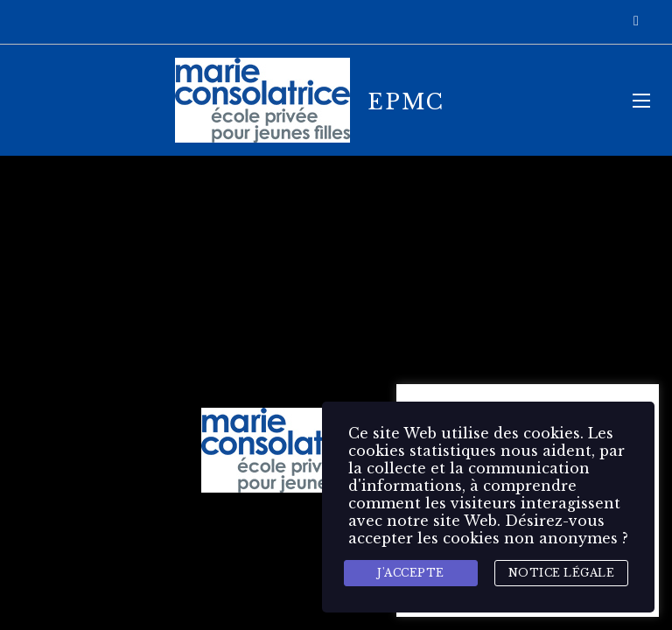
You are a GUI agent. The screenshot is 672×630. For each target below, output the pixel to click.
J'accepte (411, 573)
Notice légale (562, 573)
